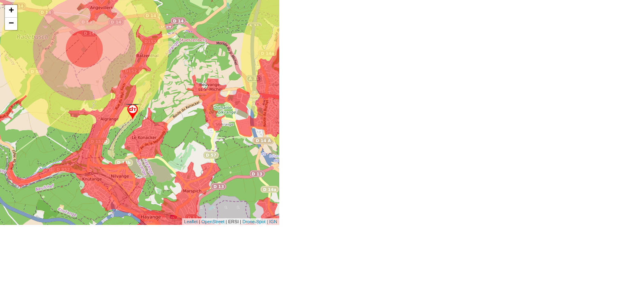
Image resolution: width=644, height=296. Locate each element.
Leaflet (191, 222)
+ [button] (11, 11)
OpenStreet (213, 222)
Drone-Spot (254, 222)
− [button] (11, 24)
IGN (273, 222)
